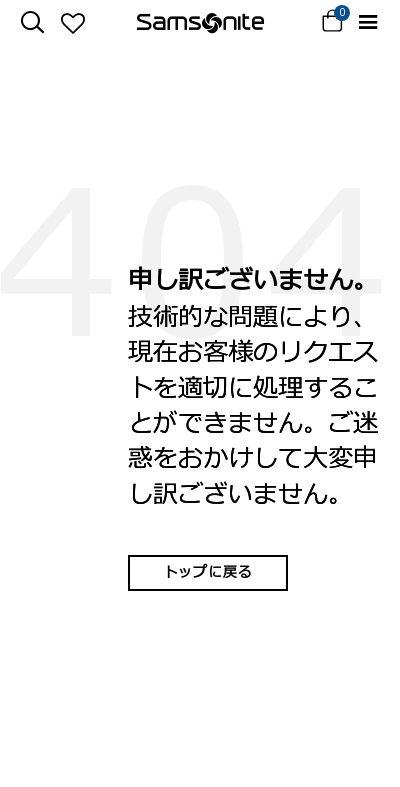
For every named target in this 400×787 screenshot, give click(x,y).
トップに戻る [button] (208, 572)
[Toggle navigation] (367, 22)
